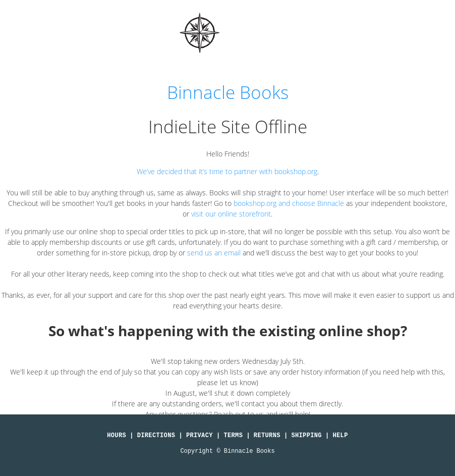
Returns (267, 436)
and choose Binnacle (310, 203)
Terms (233, 436)
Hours (117, 436)
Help (340, 436)
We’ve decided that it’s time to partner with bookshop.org (227, 171)
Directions (156, 436)
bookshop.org (255, 203)
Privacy (200, 436)
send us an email (214, 253)
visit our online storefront (231, 214)
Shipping (306, 436)
